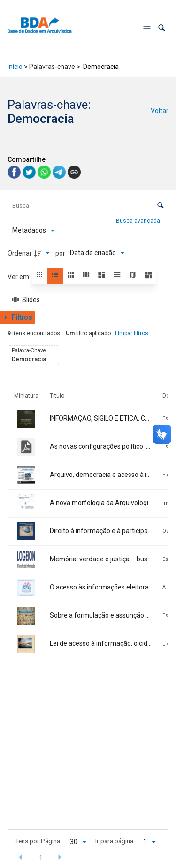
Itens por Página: (38, 841)
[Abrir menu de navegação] (147, 28)
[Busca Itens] (88, 206)
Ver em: (20, 277)
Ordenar (20, 253)
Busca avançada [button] (139, 221)
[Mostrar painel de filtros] (18, 317)
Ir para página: (115, 841)
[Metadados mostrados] (33, 231)
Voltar (160, 111)
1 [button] (41, 857)
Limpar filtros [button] (132, 333)
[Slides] (26, 300)
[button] (162, 28)
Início (15, 67)
